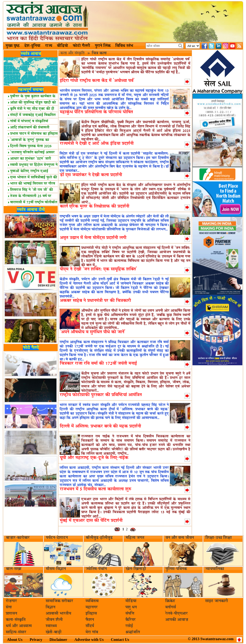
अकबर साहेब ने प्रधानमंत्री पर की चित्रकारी (95, 301)
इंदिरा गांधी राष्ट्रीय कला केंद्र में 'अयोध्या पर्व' (97, 81)
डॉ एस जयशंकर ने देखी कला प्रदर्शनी (91, 175)
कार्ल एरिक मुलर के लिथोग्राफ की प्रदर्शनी (95, 206)
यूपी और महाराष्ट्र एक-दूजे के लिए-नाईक (94, 458)
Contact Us (120, 640)
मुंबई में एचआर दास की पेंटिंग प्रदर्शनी (91, 521)
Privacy (36, 640)
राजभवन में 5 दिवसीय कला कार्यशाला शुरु (95, 489)
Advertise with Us (89, 640)
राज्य (49, 46)
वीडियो (62, 46)
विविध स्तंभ (124, 46)
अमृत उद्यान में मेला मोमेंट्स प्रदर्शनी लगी (93, 238)
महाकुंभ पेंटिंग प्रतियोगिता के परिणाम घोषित (96, 112)
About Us (15, 640)
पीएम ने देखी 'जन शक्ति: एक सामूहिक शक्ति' (98, 269)
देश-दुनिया (32, 46)
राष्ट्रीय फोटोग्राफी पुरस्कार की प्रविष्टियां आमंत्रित (101, 395)
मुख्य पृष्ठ (12, 46)
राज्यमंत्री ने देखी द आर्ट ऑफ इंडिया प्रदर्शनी (97, 144)
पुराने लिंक (103, 46)
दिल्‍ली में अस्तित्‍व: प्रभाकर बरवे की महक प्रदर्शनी (100, 426)
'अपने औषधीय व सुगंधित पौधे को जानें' (93, 332)
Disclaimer (58, 640)
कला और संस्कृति (73, 53)
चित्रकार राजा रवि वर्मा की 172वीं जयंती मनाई (98, 363)
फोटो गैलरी (81, 46)
